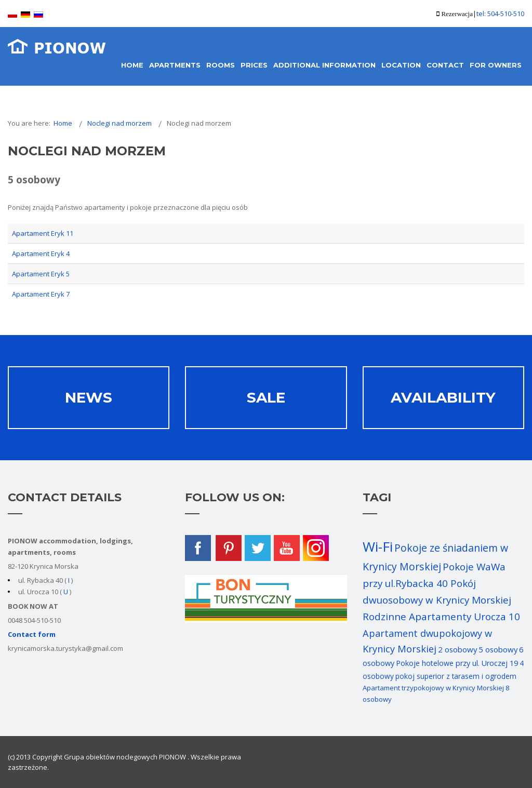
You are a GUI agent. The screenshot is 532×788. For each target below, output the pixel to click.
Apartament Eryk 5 (41, 274)
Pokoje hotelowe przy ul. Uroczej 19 (457, 663)
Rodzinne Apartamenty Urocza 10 (441, 617)
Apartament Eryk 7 (41, 294)
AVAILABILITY (443, 397)
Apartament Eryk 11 (43, 233)
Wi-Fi (378, 546)
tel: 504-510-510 (500, 14)
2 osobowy (457, 649)
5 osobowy (498, 649)
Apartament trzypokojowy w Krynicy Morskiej (433, 688)
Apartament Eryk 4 (41, 253)
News (89, 397)
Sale (266, 397)
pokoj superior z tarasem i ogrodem (456, 676)
